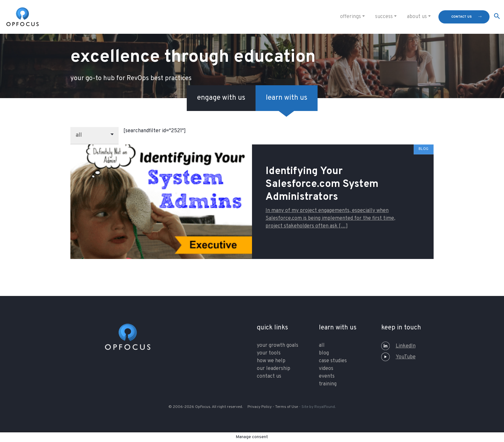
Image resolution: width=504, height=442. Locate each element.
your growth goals (278, 345)
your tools (269, 353)
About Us (417, 17)
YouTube (398, 357)
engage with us (221, 98)
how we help (271, 361)
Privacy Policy (260, 407)
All (322, 345)
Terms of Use (287, 407)
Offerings (351, 17)
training (328, 384)
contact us (462, 17)
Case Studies (333, 361)
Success (384, 17)
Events (327, 376)
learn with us (287, 98)
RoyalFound (325, 407)
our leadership (274, 369)
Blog (324, 353)
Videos (326, 369)
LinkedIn (398, 346)
